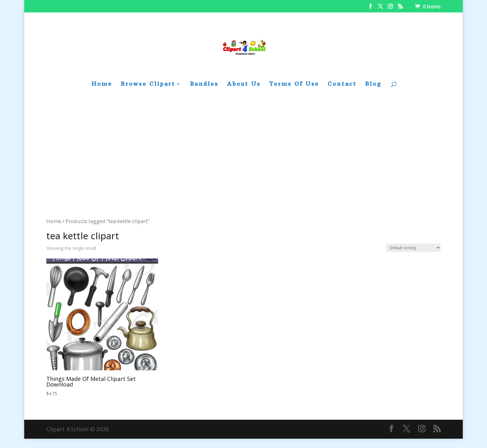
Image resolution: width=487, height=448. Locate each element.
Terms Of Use (294, 85)
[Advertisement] (243, 170)
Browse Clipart (148, 85)
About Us (244, 85)
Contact (342, 85)
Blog (373, 85)
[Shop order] (413, 248)
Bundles (204, 85)
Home (102, 85)
